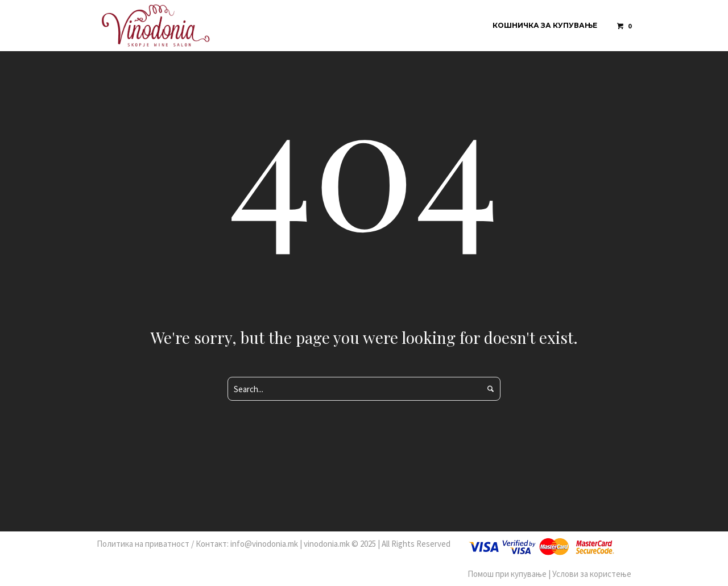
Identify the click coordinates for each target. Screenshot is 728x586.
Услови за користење (592, 574)
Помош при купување (507, 574)
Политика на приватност (143, 544)
